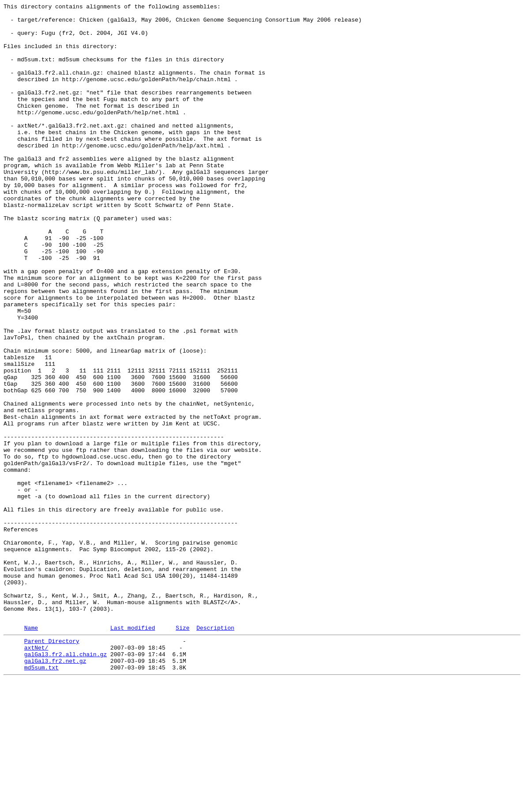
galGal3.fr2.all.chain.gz (66, 782)
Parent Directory (52, 767)
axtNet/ (36, 774)
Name (31, 752)
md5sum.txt (41, 798)
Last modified (133, 752)
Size (183, 752)
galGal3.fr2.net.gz (55, 790)
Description (215, 752)
